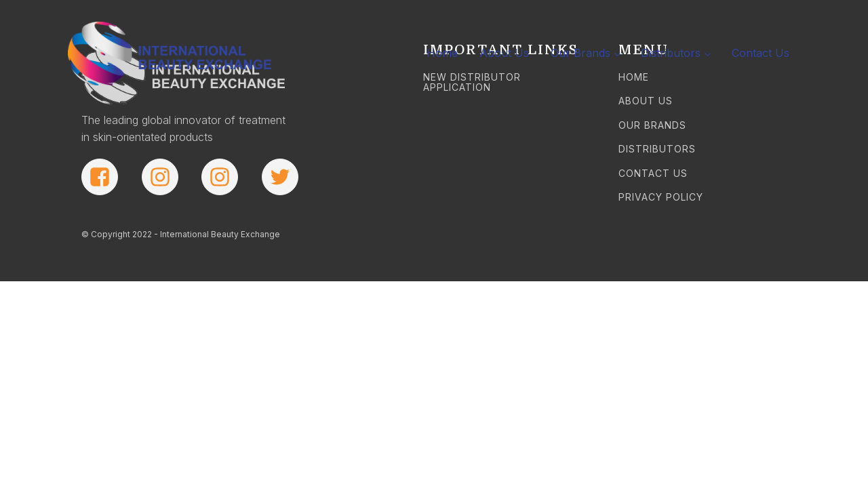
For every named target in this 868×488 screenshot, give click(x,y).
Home (442, 53)
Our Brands (580, 53)
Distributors (671, 53)
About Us (504, 53)
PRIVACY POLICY (661, 197)
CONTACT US (653, 173)
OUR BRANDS (652, 125)
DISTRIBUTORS (657, 149)
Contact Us (761, 53)
